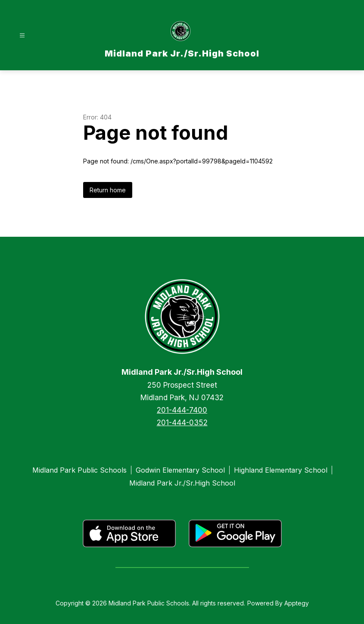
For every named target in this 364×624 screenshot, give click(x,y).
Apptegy (297, 603)
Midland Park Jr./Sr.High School (182, 483)
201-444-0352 (182, 423)
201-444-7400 (182, 410)
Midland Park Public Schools (79, 470)
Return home (108, 190)
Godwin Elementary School (180, 470)
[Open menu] (22, 36)
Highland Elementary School (281, 470)
